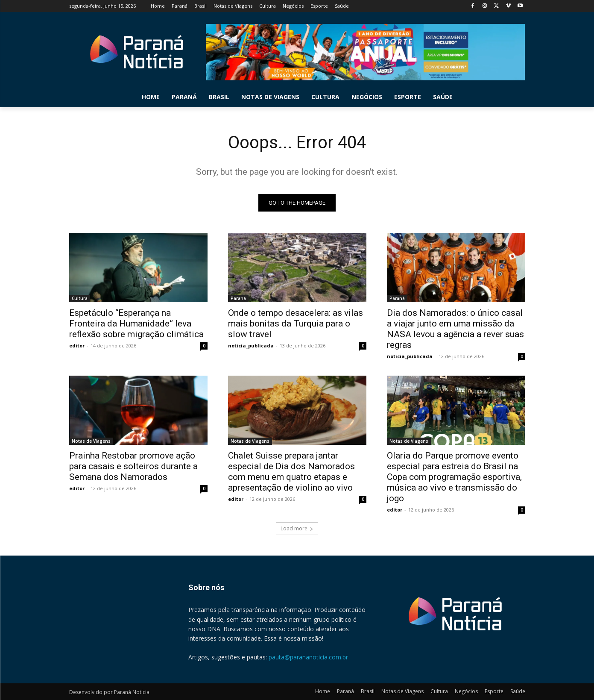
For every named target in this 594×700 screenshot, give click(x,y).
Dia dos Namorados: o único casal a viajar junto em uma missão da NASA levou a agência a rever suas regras (455, 329)
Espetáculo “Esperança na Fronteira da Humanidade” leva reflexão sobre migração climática (136, 324)
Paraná (238, 298)
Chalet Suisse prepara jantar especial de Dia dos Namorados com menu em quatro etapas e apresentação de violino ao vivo (291, 472)
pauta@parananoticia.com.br (308, 657)
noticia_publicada (251, 346)
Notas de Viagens (91, 441)
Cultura (80, 298)
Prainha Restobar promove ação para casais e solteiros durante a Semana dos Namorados (133, 466)
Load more (297, 528)
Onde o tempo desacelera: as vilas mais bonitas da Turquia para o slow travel (296, 324)
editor (77, 346)
